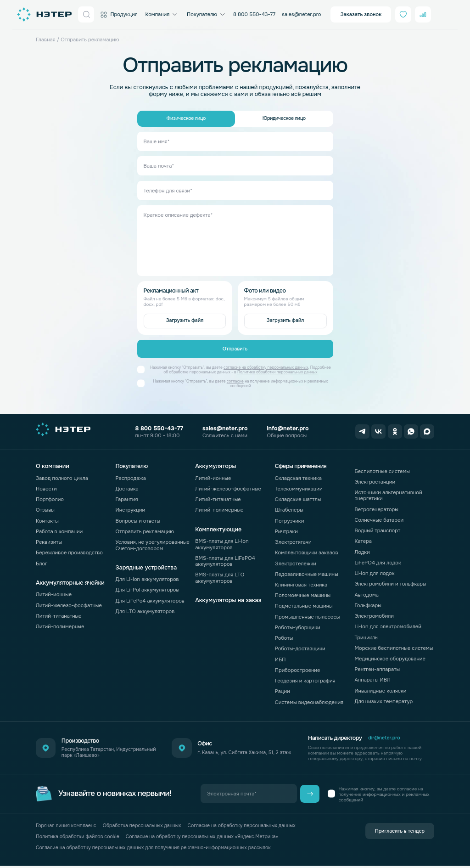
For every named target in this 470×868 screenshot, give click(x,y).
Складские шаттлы (298, 496)
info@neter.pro (285, 429)
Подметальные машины (304, 603)
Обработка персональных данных (147, 824)
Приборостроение (298, 667)
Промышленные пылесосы (307, 614)
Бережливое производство (69, 550)
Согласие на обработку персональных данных (252, 824)
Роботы (284, 635)
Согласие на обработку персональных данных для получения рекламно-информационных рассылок (160, 849)
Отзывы (45, 507)
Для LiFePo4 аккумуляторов (150, 598)
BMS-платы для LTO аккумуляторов (220, 575)
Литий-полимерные (60, 624)
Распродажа (131, 475)
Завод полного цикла (62, 475)
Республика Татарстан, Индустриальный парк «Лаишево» (106, 750)
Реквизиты (49, 539)
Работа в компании (59, 529)
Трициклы (366, 635)
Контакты (47, 518)
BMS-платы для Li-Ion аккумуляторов (222, 541)
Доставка (127, 486)
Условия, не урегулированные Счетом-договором (153, 542)
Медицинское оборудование (390, 656)
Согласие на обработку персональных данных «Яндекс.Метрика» (211, 836)
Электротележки (296, 561)
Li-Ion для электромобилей (388, 624)
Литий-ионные (54, 592)
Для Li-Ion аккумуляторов (147, 577)
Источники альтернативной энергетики (388, 493)
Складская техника (298, 475)
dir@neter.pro (385, 736)
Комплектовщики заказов (307, 550)
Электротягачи (293, 539)
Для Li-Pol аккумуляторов (147, 587)
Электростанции (375, 479)
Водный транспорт (377, 528)
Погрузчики (290, 518)
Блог (42, 561)
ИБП (280, 657)
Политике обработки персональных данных (277, 375)
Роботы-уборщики (298, 625)
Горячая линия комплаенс (68, 824)
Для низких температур (383, 699)
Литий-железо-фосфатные (69, 603)
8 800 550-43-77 (254, 14)
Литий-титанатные (59, 613)
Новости (46, 486)
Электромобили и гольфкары (390, 581)
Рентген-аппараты (377, 667)
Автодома (366, 592)
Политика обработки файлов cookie (80, 836)
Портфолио (50, 496)
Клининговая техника (301, 582)
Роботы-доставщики (300, 646)
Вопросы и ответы (138, 518)
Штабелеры (289, 507)
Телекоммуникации (299, 486)
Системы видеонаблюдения (309, 699)
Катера (363, 539)
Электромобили (374, 613)
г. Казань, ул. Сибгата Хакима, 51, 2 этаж (243, 750)
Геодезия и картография (305, 678)
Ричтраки (286, 529)
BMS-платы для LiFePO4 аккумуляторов (225, 558)
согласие (235, 384)
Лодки (362, 549)
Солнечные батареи (379, 517)
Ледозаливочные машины (307, 571)
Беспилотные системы (382, 468)
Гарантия (127, 496)
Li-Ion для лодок (374, 570)
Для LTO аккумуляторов (145, 609)
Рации (283, 689)
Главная (46, 39)
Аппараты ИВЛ (372, 677)
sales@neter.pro (301, 14)
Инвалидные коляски (380, 688)
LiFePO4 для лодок (378, 560)
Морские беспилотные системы (394, 645)
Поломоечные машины (303, 593)
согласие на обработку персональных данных (266, 370)
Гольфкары (368, 603)
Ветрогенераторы (376, 507)
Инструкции (130, 507)
